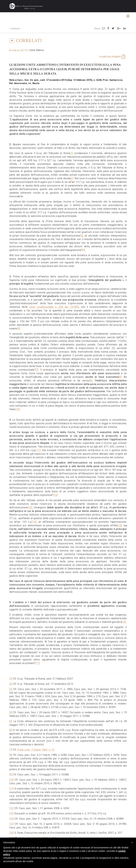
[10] (18, 409)
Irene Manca (36, 50)
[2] (72, 178)
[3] (82, 236)
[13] (30, 507)
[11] (39, 450)
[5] (77, 307)
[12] (55, 495)
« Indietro (15, 28)
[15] (120, 525)
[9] (91, 381)
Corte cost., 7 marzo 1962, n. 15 (36, 750)
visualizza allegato (110, 57)
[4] (84, 250)
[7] (37, 370)
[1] (72, 153)
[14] (34, 522)
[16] (124, 622)
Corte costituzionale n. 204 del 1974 (53, 307)
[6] (19, 329)
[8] (120, 377)
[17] (37, 663)
